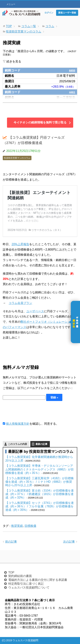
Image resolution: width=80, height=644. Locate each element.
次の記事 (69, 542)
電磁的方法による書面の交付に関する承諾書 (38, 580)
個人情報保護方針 (18, 424)
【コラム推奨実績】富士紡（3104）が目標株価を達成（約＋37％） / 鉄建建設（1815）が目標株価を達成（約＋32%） (40, 494)
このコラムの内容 (17, 444)
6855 (72, 70)
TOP (11, 572)
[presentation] (31, 411)
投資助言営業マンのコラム (17, 158)
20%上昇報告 (20, 244)
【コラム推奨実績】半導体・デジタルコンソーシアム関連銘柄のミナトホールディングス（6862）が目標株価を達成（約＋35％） (40, 469)
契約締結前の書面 (20, 576)
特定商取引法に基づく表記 (26, 584)
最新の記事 (41, 444)
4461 (72, 92)
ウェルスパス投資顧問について (29, 588)
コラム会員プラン (20, 303)
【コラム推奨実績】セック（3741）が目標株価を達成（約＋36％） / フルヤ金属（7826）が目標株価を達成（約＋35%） (40, 506)
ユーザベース (35, 311)
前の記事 (11, 542)
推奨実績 (17, 526)
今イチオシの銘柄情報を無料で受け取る (40, 122)
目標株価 (30, 526)
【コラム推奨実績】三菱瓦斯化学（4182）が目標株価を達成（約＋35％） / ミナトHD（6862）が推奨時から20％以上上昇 (40, 482)
